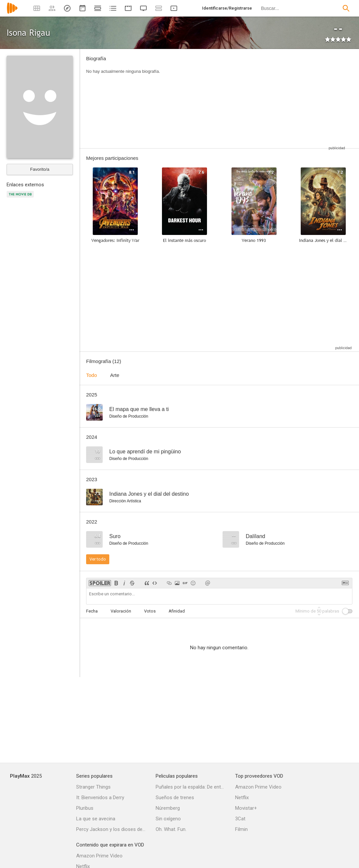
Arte (115, 375)
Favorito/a (40, 169)
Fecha (92, 611)
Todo (92, 375)
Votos (150, 611)
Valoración (121, 611)
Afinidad (177, 611)
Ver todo (98, 559)
